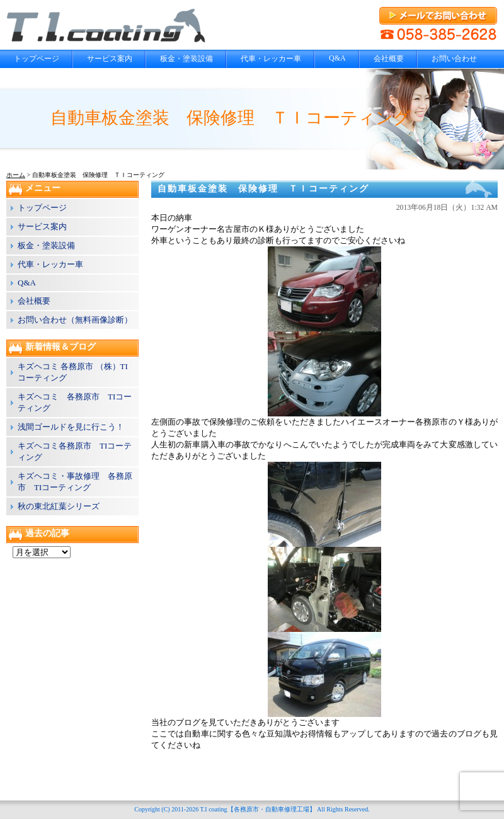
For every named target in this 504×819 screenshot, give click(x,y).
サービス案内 (110, 59)
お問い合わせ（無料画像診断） (75, 320)
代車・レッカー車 (271, 59)
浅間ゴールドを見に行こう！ (71, 427)
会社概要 (389, 59)
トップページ (37, 59)
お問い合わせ (454, 59)
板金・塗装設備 (186, 59)
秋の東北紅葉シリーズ (59, 506)
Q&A (337, 58)
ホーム (16, 175)
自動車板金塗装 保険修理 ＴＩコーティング (263, 189)
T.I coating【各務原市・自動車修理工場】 (257, 809)
